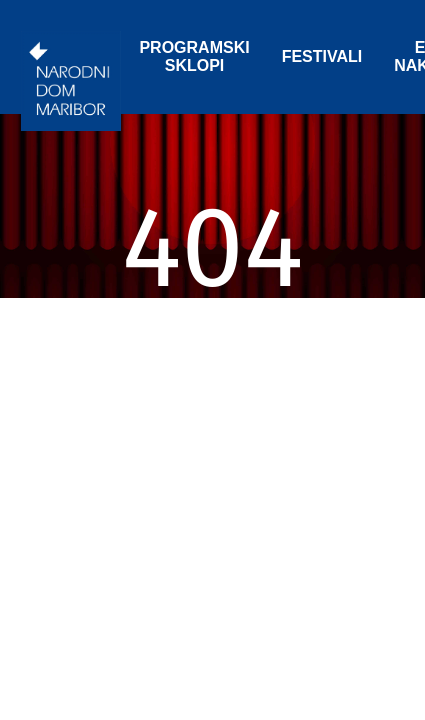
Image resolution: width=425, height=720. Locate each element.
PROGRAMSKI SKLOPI (194, 56)
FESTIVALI (322, 56)
